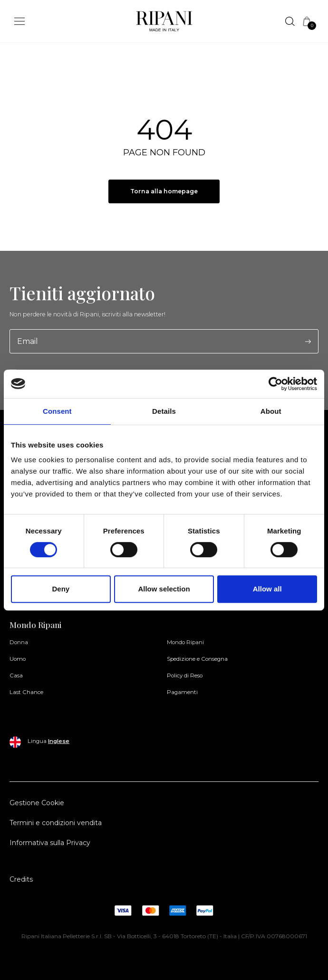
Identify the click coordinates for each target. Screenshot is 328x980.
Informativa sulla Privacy (50, 843)
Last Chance (26, 692)
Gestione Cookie (37, 803)
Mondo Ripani (185, 642)
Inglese (59, 741)
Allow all (267, 589)
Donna (19, 642)
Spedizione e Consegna (197, 659)
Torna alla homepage (164, 191)
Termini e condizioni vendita (56, 823)
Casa (16, 676)
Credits (21, 879)
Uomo (18, 659)
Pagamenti (182, 692)
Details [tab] (164, 411)
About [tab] (271, 411)
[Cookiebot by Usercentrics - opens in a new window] (275, 384)
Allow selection (164, 589)
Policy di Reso (185, 676)
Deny (61, 589)
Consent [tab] (57, 411)
